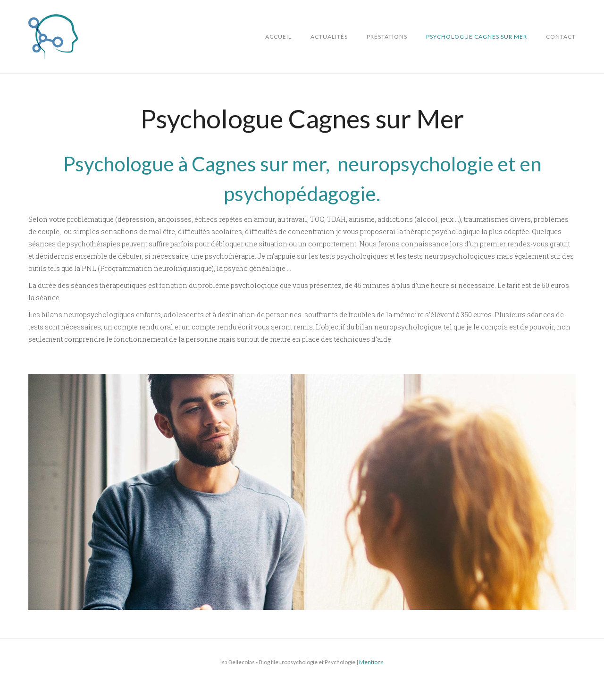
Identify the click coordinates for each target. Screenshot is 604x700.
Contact (561, 37)
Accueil (278, 37)
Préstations (387, 37)
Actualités (329, 37)
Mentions (371, 662)
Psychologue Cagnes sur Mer (477, 37)
